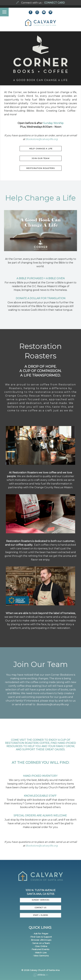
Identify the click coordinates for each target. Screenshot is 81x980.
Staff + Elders (40, 915)
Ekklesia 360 (41, 975)
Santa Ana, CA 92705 (41, 894)
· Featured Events (40, 949)
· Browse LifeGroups (41, 940)
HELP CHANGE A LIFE (41, 149)
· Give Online (41, 946)
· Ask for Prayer (40, 934)
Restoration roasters (41, 168)
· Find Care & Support (41, 937)
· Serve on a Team (41, 943)
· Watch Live (40, 953)
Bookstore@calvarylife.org (42, 139)
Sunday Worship (53, 123)
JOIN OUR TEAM (40, 158)
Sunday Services (40, 900)
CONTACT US (40, 908)
